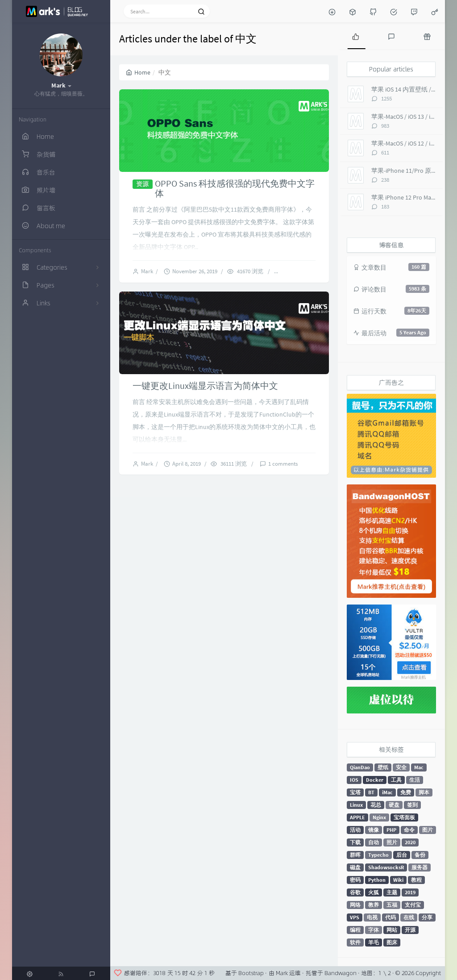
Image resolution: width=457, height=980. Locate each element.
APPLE (357, 817)
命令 (409, 830)
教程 (416, 880)
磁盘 (355, 867)
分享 (427, 917)
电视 (372, 917)
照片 (392, 842)
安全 (401, 767)
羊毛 (374, 942)
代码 (391, 917)
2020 (410, 842)
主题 (392, 892)
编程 (355, 930)
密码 (355, 880)
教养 (374, 905)
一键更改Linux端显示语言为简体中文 (205, 386)
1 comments (283, 464)
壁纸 (383, 767)
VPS (355, 917)
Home (138, 72)
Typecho (378, 855)
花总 (376, 805)
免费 (406, 792)
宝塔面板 (404, 817)
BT (371, 792)
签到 (412, 805)
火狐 (374, 892)
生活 (415, 780)
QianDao (360, 767)
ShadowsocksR (386, 867)
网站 (392, 930)
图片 (428, 830)
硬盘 (394, 805)
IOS (354, 780)
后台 (402, 855)
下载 (355, 842)
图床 (392, 942)
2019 (410, 892)
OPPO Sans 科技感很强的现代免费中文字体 (235, 188)
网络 (355, 905)
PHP (391, 830)
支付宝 (413, 905)
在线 (409, 917)
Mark (148, 271)
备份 (420, 855)
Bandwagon (341, 973)
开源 (410, 930)
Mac (419, 767)
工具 (396, 780)
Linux (356, 805)
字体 (374, 930)
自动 (374, 842)
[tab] (356, 36)
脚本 (424, 792)
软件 (355, 942)
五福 (392, 905)
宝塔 (355, 792)
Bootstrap (251, 973)
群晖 (355, 855)
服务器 (420, 867)
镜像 (374, 830)
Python (377, 880)
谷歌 (355, 892)
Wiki (398, 880)
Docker (375, 780)
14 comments (301, 271)
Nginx (379, 817)
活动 (355, 830)
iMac (387, 792)
